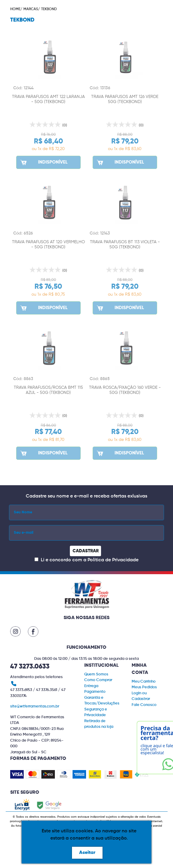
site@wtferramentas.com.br (35, 706)
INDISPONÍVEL (43, 162)
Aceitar (87, 853)
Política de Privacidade (113, 560)
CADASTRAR (86, 551)
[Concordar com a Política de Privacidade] (36, 559)
